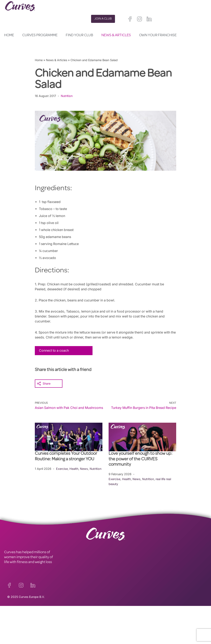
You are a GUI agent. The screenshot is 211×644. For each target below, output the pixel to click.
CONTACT (12, 619)
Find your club (79, 35)
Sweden (129, 636)
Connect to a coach (54, 350)
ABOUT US (13, 629)
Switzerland (113, 636)
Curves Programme (40, 35)
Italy (140, 632)
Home (9, 35)
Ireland (134, 627)
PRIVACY (62, 619)
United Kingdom (116, 627)
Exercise (62, 473)
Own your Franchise (158, 35)
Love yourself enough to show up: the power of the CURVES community (140, 464)
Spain (131, 632)
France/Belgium (116, 632)
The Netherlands (117, 641)
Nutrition (67, 96)
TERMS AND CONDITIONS (75, 624)
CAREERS (12, 624)
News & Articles (116, 35)
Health (74, 473)
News (84, 473)
